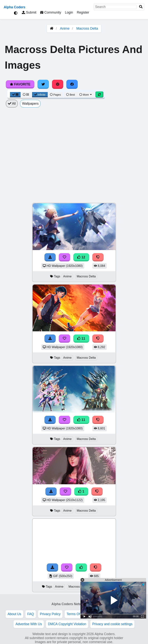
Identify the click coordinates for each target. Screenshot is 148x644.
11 (81, 339)
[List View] (26, 95)
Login (69, 12)
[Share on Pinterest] (58, 84)
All (12, 104)
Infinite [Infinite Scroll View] (40, 95)
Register (83, 12)
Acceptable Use (110, 614)
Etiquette (134, 614)
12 (81, 257)
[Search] (141, 7)
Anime (65, 28)
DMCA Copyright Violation (67, 624)
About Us (14, 614)
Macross (98, 587)
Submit (29, 12)
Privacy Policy (50, 614)
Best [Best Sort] (71, 95)
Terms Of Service (79, 614)
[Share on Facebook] (72, 84)
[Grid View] (15, 95)
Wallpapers (30, 104)
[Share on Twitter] (43, 84)
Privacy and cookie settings (112, 624)
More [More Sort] (86, 95)
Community (51, 12)
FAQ (31, 614)
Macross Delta (87, 28)
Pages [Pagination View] (55, 95)
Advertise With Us (29, 624)
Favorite (20, 84)
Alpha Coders (15, 7)
